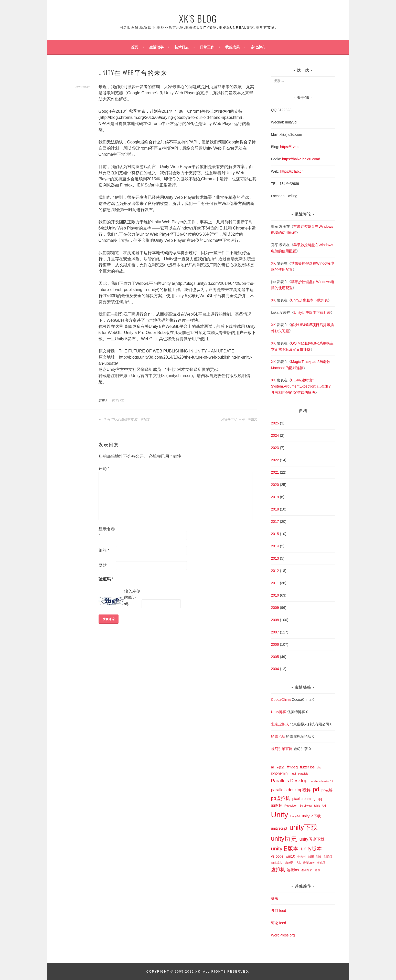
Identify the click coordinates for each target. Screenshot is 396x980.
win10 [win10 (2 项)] (290, 856)
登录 (275, 898)
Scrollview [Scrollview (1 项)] (306, 806)
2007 (275, 632)
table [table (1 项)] (317, 806)
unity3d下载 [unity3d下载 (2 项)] (311, 816)
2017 (275, 522)
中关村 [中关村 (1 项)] (302, 857)
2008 (275, 620)
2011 (275, 583)
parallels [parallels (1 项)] (303, 774)
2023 (275, 448)
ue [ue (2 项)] (324, 805)
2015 (275, 534)
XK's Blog (198, 18)
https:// (287, 159)
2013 (275, 558)
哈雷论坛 (278, 736)
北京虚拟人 (280, 724)
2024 (275, 435)
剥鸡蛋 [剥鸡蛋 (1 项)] (328, 857)
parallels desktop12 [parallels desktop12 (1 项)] (322, 781)
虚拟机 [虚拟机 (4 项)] (278, 869)
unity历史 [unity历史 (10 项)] (284, 838)
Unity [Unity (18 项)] (280, 815)
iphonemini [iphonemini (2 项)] (280, 773)
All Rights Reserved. (226, 972)
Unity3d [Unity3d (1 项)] (295, 816)
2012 (275, 571)
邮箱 (104, 550)
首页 (134, 47)
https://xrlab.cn (292, 171)
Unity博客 (279, 712)
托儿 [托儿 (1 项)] (298, 863)
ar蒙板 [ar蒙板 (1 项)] (280, 767)
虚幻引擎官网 (282, 749)
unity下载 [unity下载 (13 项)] (304, 827)
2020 (275, 485)
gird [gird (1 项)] (319, 767)
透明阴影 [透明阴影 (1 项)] (307, 870)
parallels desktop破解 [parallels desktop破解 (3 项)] (291, 790)
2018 (275, 509)
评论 (104, 469)
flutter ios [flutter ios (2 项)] (307, 767)
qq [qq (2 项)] (320, 799)
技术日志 (182, 47)
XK (274, 263)
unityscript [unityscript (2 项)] (279, 828)
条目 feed (279, 911)
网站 (103, 565)
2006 (275, 644)
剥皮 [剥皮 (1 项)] (319, 857)
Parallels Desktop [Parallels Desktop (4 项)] (289, 781)
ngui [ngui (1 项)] (293, 774)
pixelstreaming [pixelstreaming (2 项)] (304, 799)
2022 (275, 460)
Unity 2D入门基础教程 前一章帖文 (124, 419)
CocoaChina (281, 700)
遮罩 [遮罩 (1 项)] (317, 870)
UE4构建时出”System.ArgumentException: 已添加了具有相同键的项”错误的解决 (301, 386)
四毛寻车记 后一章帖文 (239, 419)
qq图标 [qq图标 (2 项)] (277, 805)
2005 (275, 657)
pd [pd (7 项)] (316, 789)
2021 (275, 472)
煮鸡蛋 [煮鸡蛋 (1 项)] (321, 863)
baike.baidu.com (306, 159)
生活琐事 (156, 47)
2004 (275, 669)
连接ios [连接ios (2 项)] (293, 870)
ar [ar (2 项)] (273, 767)
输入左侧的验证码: (132, 597)
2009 (275, 608)
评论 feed (279, 923)
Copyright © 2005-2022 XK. (175, 972)
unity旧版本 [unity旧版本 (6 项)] (285, 848)
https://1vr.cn (290, 147)
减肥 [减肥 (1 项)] (311, 857)
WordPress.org (283, 935)
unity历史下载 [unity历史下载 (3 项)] (312, 839)
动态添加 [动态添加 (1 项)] (277, 863)
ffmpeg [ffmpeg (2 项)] (292, 767)
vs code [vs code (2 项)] (277, 856)
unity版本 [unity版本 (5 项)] (311, 849)
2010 (275, 595)
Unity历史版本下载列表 (309, 300)
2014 (275, 546)
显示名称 (107, 532)
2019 (275, 497)
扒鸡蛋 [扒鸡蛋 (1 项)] (289, 863)
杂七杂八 (258, 47)
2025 (275, 423)
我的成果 (232, 47)
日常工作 (207, 47)
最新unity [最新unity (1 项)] (309, 863)
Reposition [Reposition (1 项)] (291, 806)
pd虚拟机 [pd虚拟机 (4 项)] (281, 798)
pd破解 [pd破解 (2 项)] (327, 790)
